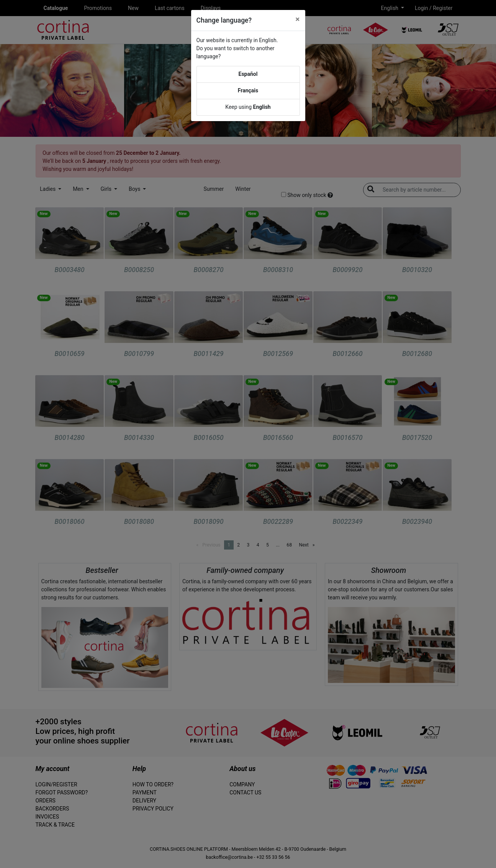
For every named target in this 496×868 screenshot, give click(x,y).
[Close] (297, 19)
